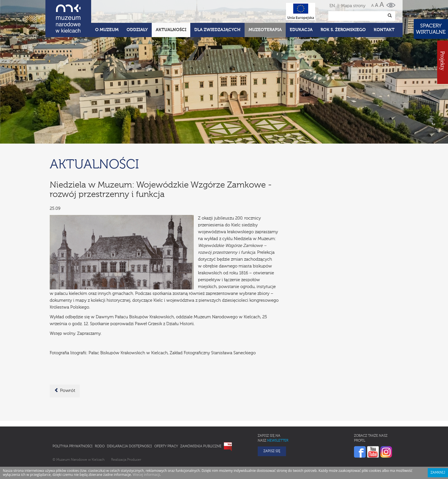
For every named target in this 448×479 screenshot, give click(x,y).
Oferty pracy (166, 446)
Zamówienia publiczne (201, 446)
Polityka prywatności (73, 446)
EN (332, 6)
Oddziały (137, 30)
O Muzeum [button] (107, 30)
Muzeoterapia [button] (265, 30)
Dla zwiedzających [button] (217, 30)
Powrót (65, 391)
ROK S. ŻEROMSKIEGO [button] (343, 30)
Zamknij (438, 473)
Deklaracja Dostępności (129, 446)
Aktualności (171, 30)
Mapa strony (353, 6)
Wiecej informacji (146, 475)
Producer (134, 460)
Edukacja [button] (301, 30)
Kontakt (384, 30)
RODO (100, 446)
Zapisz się (272, 451)
